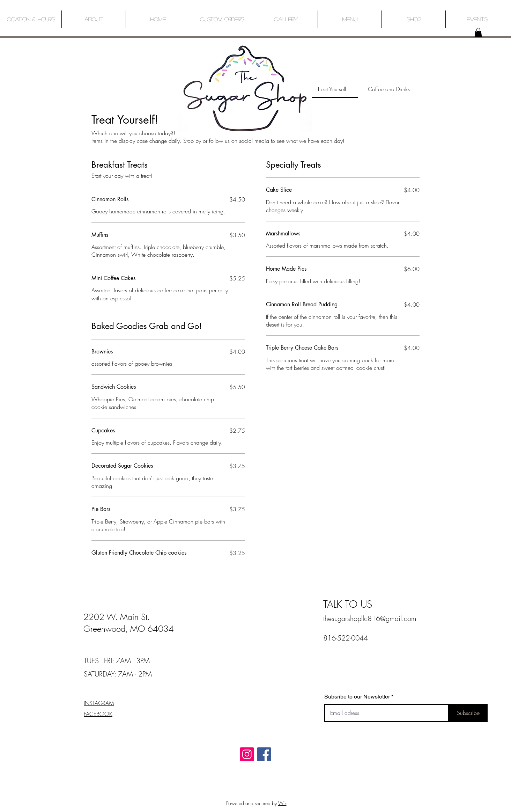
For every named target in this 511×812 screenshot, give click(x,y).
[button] (478, 32)
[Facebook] (264, 754)
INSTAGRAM (99, 703)
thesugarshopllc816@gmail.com (370, 618)
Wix (282, 803)
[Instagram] (247, 754)
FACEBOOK (98, 714)
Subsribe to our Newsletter (357, 697)
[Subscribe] (468, 713)
